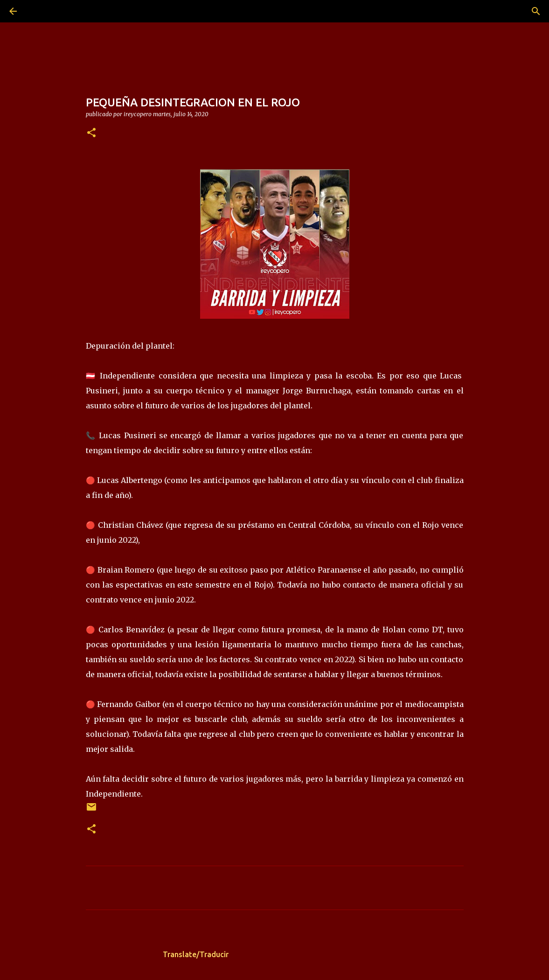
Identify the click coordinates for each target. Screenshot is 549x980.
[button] (91, 133)
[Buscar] (39, 11)
